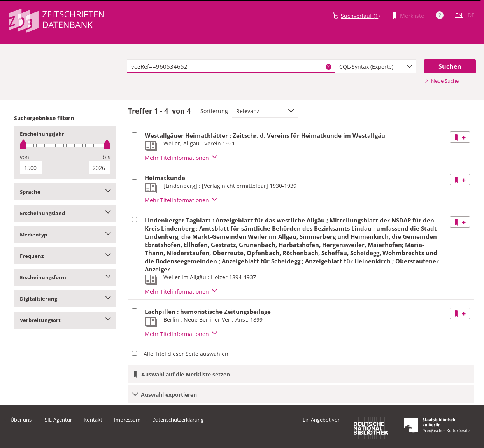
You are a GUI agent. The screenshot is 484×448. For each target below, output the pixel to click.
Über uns (21, 420)
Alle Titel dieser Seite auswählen (186, 354)
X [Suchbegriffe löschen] (328, 66)
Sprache (65, 192)
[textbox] (231, 66)
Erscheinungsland (65, 213)
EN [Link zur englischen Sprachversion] (459, 15)
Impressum (127, 420)
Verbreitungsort (65, 320)
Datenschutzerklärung (178, 420)
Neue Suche (441, 81)
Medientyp (65, 234)
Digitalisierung (65, 299)
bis (107, 157)
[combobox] (376, 66)
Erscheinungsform (65, 277)
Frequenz (65, 256)
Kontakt (93, 420)
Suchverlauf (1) (360, 16)
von (25, 157)
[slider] (65, 145)
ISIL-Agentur (58, 420)
